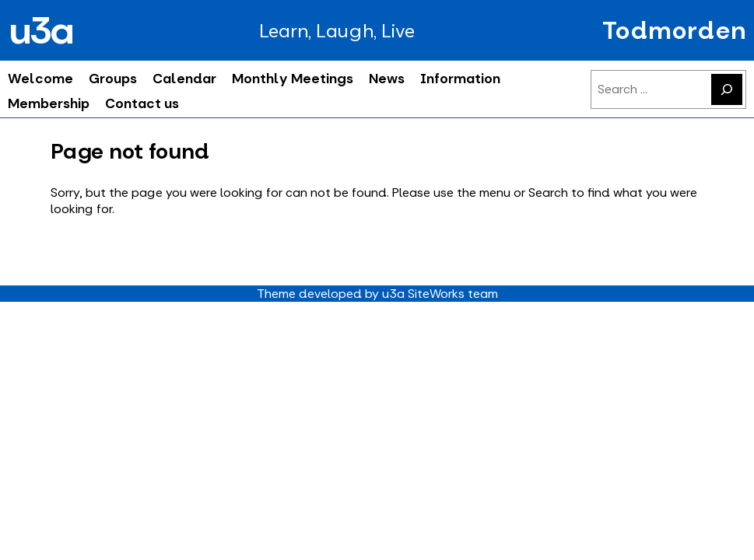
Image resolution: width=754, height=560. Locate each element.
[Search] (727, 89)
